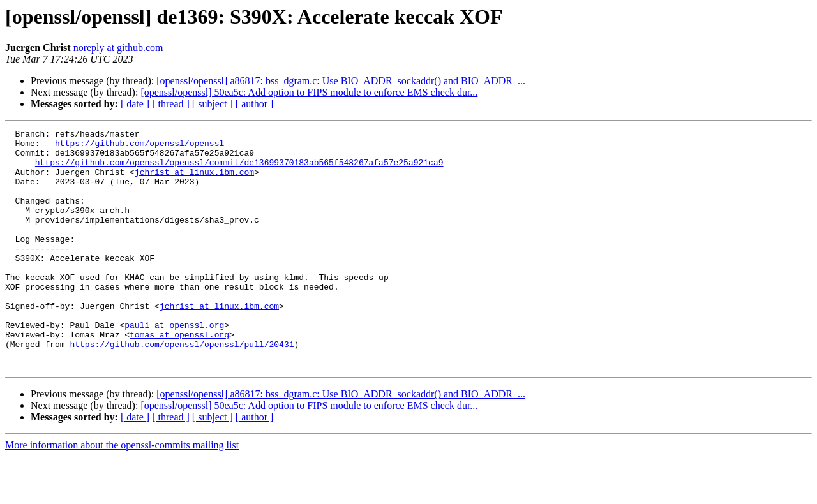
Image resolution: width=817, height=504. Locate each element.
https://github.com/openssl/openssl (139, 147)
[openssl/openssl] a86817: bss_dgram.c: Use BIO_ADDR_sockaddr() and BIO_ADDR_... (341, 81)
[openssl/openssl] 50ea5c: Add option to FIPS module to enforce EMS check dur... (309, 92)
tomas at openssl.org (179, 376)
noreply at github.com (118, 48)
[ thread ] (171, 104)
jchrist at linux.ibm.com (194, 181)
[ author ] (255, 104)
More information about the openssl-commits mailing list (122, 493)
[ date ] (135, 104)
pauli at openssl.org (174, 365)
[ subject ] (213, 104)
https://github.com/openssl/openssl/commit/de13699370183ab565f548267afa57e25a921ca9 (239, 170)
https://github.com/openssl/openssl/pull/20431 (182, 388)
